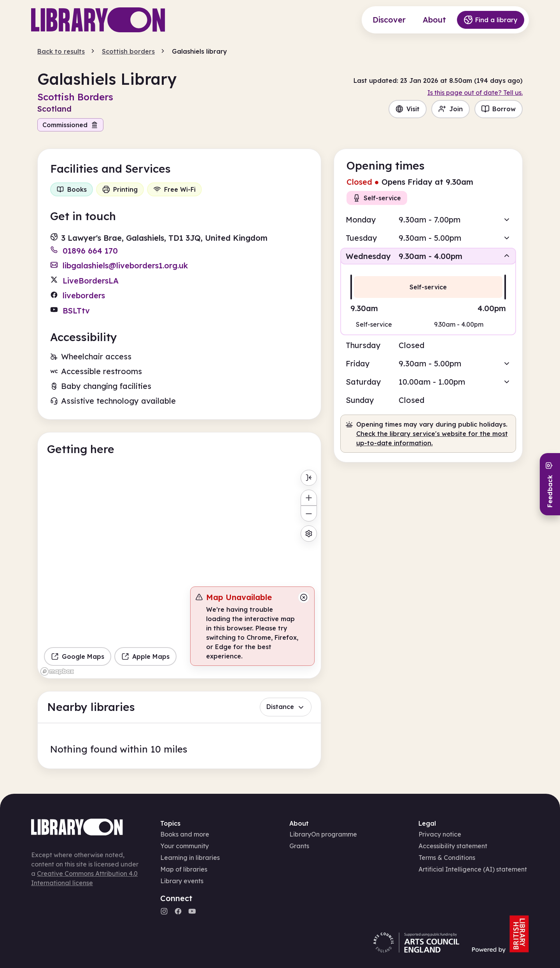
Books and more (185, 834)
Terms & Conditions (447, 858)
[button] (428, 220)
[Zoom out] (309, 514)
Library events (182, 881)
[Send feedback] (550, 484)
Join (451, 109)
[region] (179, 572)
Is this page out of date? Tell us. (475, 93)
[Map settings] (309, 533)
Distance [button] (286, 707)
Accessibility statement (453, 846)
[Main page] (98, 20)
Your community (185, 846)
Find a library (491, 20)
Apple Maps (145, 656)
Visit (408, 109)
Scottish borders (128, 51)
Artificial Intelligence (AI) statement (473, 869)
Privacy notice (440, 834)
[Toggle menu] (309, 478)
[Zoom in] (309, 498)
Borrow (499, 109)
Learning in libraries (190, 858)
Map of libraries (184, 869)
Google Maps (78, 656)
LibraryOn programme (323, 834)
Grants (299, 846)
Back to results (61, 51)
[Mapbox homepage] (57, 671)
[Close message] (304, 597)
